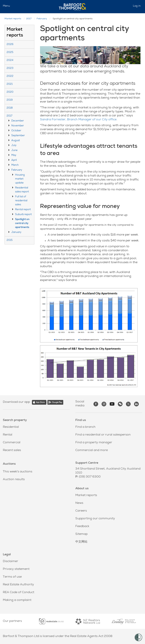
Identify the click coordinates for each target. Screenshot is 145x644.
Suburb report (23, 215)
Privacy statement (16, 569)
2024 (10, 60)
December (18, 121)
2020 (10, 92)
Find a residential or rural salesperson (103, 435)
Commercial (12, 443)
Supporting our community (95, 519)
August (16, 141)
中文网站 (81, 542)
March (15, 165)
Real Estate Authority (18, 585)
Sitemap (81, 534)
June (14, 150)
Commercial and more (92, 450)
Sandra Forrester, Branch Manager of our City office (78, 120)
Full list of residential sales (21, 201)
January (16, 232)
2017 (29, 19)
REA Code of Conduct (19, 593)
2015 (10, 240)
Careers (81, 511)
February (42, 19)
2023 (10, 68)
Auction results (14, 480)
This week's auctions (18, 472)
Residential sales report (22, 190)
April (14, 160)
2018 (10, 108)
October (16, 131)
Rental (8, 435)
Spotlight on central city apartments (22, 224)
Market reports (13, 19)
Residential (11, 427)
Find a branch (85, 427)
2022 (10, 76)
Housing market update (20, 179)
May (14, 155)
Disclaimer (10, 562)
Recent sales (12, 450)
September (18, 136)
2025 (10, 52)
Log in (137, 6)
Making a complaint (17, 600)
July (14, 146)
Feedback (82, 527)
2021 (10, 84)
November (18, 126)
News (79, 503)
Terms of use (12, 577)
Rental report (23, 210)
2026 (10, 45)
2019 (10, 100)
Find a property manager (94, 443)
